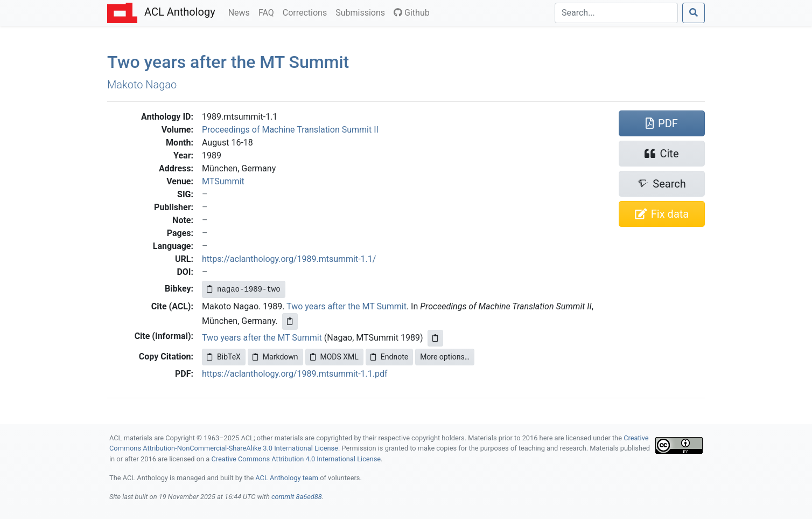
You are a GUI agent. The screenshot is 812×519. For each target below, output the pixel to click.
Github (412, 13)
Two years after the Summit (228, 62)
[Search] (616, 13)
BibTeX (224, 357)
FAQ (268, 12)
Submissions (362, 12)
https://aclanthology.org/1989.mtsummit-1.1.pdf (295, 374)
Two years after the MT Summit (346, 306)
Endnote (389, 357)
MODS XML (334, 357)
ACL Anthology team (287, 478)
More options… (445, 357)
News (241, 12)
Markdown (275, 357)
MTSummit (223, 181)
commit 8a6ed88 (297, 497)
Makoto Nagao (142, 85)
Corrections (307, 12)
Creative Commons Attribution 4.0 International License (296, 459)
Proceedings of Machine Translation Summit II (290, 130)
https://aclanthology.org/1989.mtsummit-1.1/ (289, 259)
